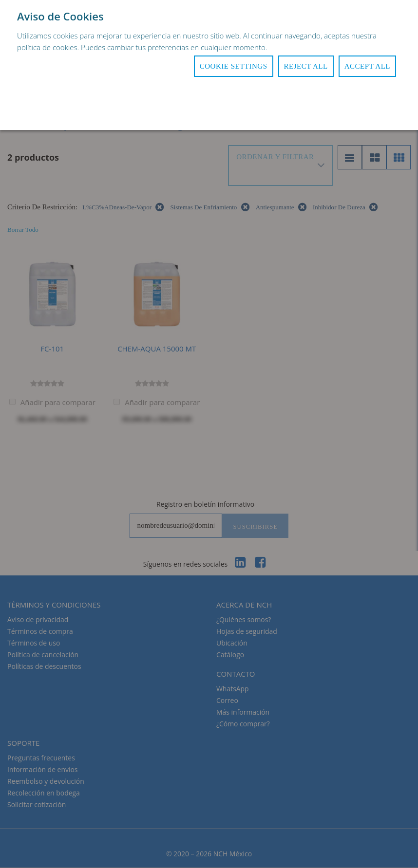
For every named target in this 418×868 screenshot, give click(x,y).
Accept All (367, 66)
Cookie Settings (234, 66)
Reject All (306, 66)
